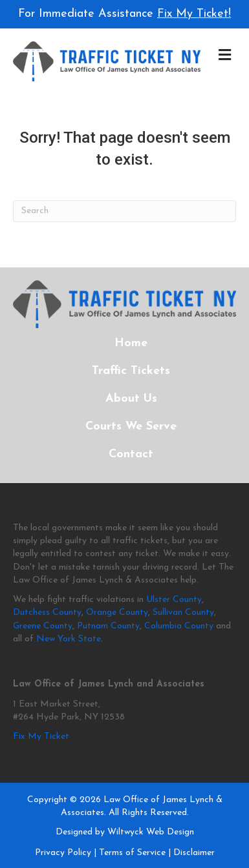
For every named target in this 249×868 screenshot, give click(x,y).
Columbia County (179, 626)
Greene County (43, 626)
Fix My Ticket (41, 737)
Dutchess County (47, 613)
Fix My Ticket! (194, 14)
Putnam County (108, 626)
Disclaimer (194, 853)
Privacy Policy (63, 853)
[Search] (124, 211)
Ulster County (174, 600)
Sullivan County (183, 613)
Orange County (117, 613)
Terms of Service (132, 853)
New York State (69, 639)
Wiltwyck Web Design (151, 832)
